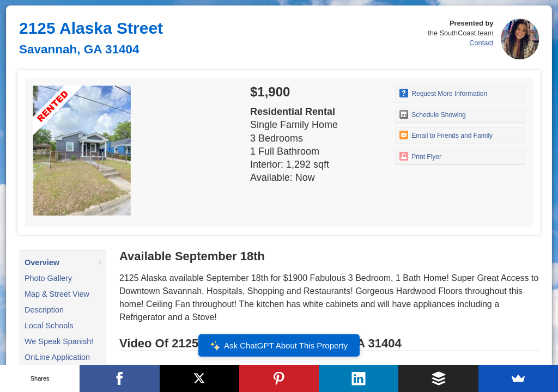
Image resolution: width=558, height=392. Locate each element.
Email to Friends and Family (446, 135)
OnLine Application (57, 357)
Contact (481, 43)
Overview (42, 262)
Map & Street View (57, 294)
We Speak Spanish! (59, 341)
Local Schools (49, 326)
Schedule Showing (433, 114)
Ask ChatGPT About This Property (279, 346)
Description (44, 310)
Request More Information (443, 93)
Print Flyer (420, 156)
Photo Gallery (48, 278)
